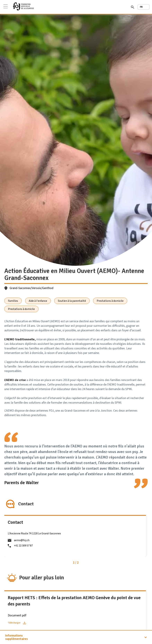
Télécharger (14, 623)
